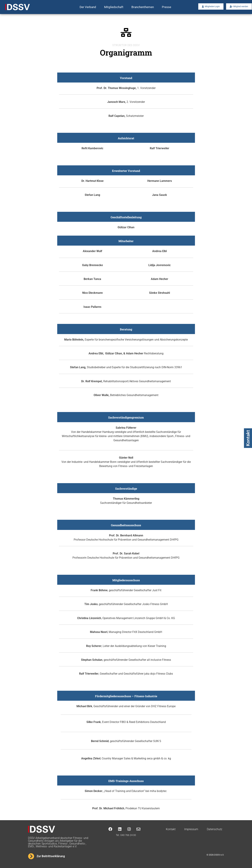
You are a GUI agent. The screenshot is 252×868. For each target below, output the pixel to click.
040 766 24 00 (128, 835)
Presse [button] (167, 7)
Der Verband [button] (88, 7)
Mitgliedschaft (114, 7)
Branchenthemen (143, 7)
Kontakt (248, 438)
